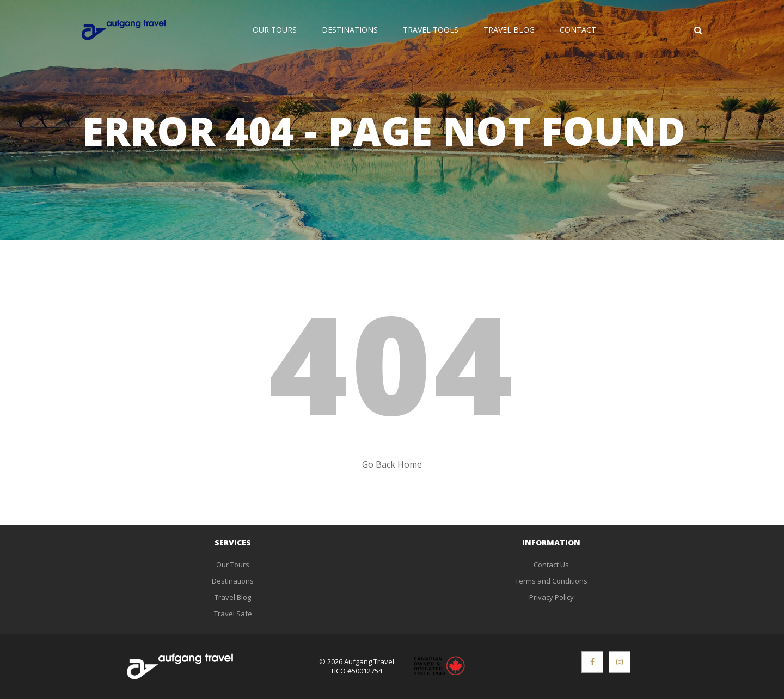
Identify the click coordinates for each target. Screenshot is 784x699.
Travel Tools (431, 30)
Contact (578, 30)
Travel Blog (509, 30)
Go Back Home (392, 464)
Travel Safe (233, 614)
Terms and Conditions (551, 581)
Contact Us (551, 565)
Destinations (350, 30)
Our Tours (275, 30)
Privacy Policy (552, 597)
